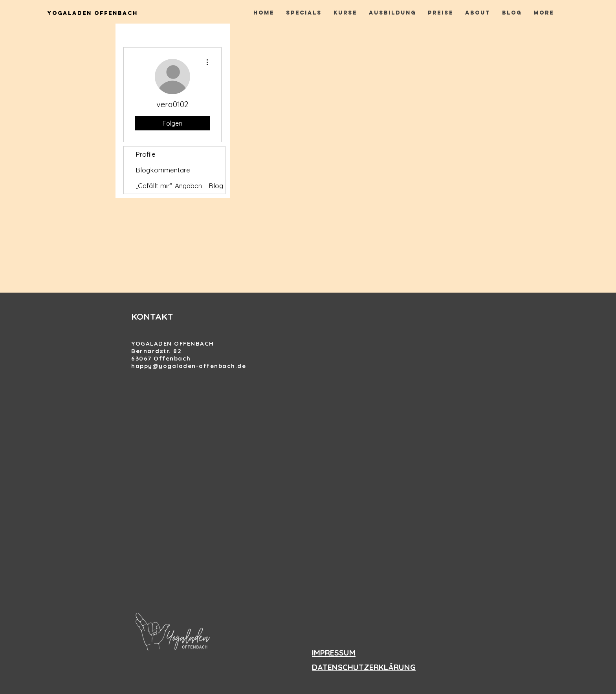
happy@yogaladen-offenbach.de (189, 366)
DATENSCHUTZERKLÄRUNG (364, 667)
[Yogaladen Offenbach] (93, 14)
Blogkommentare (163, 170)
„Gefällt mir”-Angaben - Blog (179, 186)
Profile (146, 154)
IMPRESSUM (334, 653)
